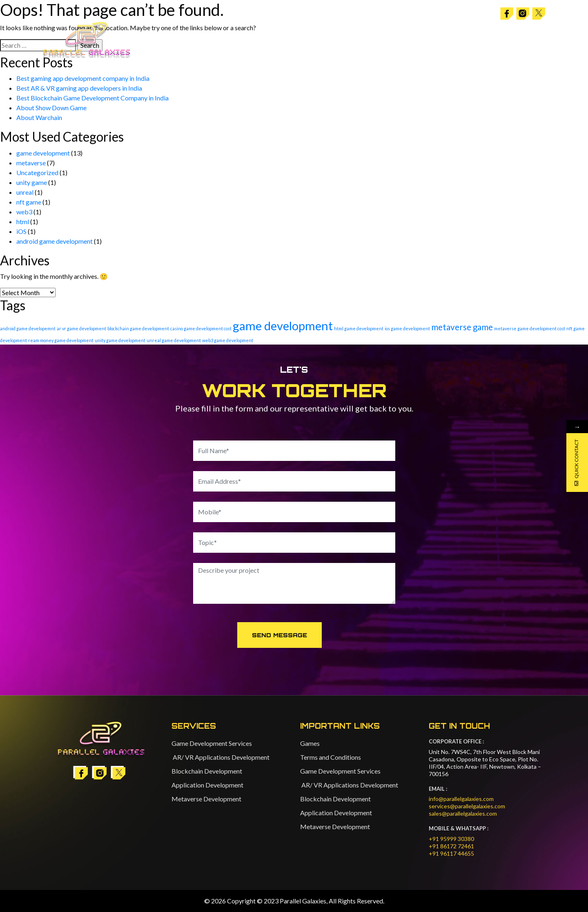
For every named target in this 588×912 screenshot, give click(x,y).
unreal (25, 192)
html (23, 221)
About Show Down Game (51, 108)
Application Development (207, 785)
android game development (55, 241)
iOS (21, 231)
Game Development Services (212, 743)
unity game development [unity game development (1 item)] (120, 340)
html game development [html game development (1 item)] (359, 328)
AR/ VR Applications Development (220, 757)
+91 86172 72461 (451, 846)
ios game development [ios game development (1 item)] (407, 328)
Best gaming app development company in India (83, 78)
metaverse (31, 163)
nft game (29, 202)
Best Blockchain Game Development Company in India (92, 98)
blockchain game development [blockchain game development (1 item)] (138, 328)
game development (43, 153)
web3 (24, 212)
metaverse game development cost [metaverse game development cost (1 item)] (530, 328)
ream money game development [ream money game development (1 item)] (61, 340)
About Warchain (39, 117)
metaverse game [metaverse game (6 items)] (462, 327)
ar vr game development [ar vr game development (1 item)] (81, 328)
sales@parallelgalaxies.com (463, 813)
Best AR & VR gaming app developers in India (79, 88)
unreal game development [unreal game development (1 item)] (174, 340)
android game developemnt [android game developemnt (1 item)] (28, 328)
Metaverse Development (206, 799)
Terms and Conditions (331, 757)
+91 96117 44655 (451, 853)
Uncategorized (37, 172)
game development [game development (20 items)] (283, 326)
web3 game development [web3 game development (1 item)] (228, 340)
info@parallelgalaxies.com (461, 799)
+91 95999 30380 (451, 839)
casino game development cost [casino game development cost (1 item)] (201, 328)
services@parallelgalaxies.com (467, 806)
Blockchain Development (207, 771)
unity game (32, 182)
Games (310, 743)
